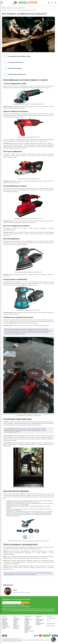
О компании (16, 618)
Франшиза (15, 627)
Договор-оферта (39, 621)
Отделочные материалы (5, 621)
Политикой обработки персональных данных (21, 610)
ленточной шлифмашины (21, 154)
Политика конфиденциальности (40, 623)
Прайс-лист (27, 630)
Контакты (15, 623)
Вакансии (15, 624)
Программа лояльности (27, 623)
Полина (15, 590)
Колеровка (27, 621)
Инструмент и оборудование (5, 625)
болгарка (15, 86)
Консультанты (16, 628)
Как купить (27, 618)
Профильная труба (6, 627)
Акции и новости (17, 626)
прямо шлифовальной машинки (14, 115)
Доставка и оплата (28, 619)
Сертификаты (27, 628)
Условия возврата (28, 627)
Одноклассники (6, 636)
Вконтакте (3, 636)
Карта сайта (38, 624)
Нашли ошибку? (51, 626)
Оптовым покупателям (27, 625)
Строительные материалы (5, 619)
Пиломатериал (5, 623)
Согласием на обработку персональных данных (43, 610)
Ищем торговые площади (17, 620)
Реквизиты (16, 622)
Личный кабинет (49, 3)
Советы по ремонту (40, 619)
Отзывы (37, 618)
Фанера (4, 628)
